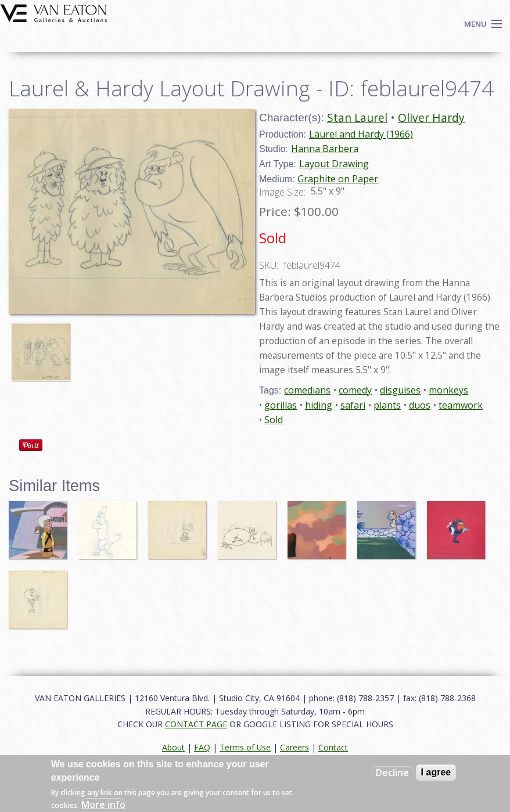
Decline (392, 773)
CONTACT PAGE (196, 724)
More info (103, 804)
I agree (436, 772)
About (173, 747)
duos (420, 405)
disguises (400, 390)
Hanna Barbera (325, 149)
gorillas (281, 405)
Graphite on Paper (338, 179)
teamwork (461, 405)
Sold (274, 420)
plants (387, 405)
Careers (294, 747)
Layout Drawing (334, 164)
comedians (307, 390)
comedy (355, 390)
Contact (333, 747)
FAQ (202, 747)
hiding (319, 405)
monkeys (448, 390)
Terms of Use (245, 747)
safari (353, 405)
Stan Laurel (357, 118)
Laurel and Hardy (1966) (361, 134)
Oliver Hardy (431, 118)
